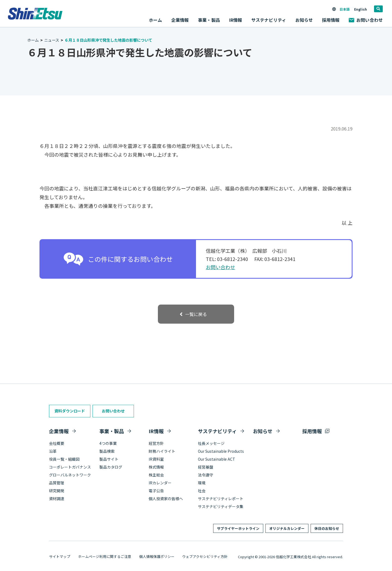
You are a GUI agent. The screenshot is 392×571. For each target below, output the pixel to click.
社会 (202, 491)
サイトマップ (60, 556)
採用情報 (331, 20)
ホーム (155, 20)
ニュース (52, 40)
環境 (202, 483)
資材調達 (57, 499)
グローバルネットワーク (70, 475)
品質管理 (57, 483)
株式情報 (156, 467)
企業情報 (59, 431)
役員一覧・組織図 (64, 459)
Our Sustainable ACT (217, 459)
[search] (378, 9)
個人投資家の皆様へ (166, 499)
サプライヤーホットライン (238, 528)
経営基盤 (206, 467)
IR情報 (156, 431)
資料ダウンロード (70, 411)
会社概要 (57, 443)
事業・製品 (112, 431)
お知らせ (304, 20)
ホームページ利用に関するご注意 (105, 556)
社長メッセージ (211, 443)
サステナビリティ (217, 431)
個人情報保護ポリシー (157, 556)
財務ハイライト (162, 451)
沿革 (53, 451)
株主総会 (156, 475)
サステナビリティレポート (221, 499)
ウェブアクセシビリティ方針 (205, 556)
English (361, 9)
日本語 (344, 9)
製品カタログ (111, 467)
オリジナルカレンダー (287, 528)
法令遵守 (206, 475)
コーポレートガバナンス (70, 467)
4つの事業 (108, 443)
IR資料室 (156, 459)
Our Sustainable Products (221, 451)
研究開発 (57, 491)
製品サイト (109, 459)
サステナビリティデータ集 (221, 506)
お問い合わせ (366, 20)
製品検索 (107, 451)
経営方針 (156, 443)
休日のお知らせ (327, 528)
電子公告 (156, 491)
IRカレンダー (160, 483)
